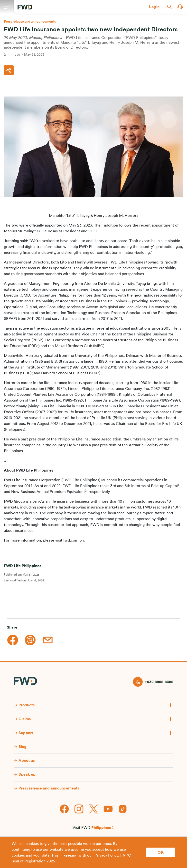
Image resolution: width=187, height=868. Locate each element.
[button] (154, 7)
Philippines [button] (101, 828)
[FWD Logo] (25, 7)
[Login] (154, 7)
